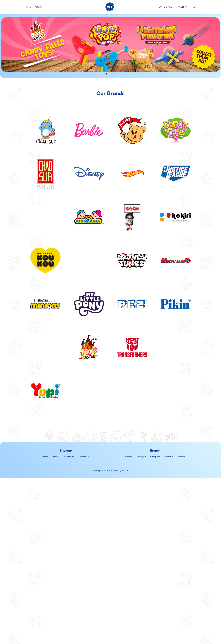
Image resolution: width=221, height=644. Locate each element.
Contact (184, 7)
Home (28, 7)
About (38, 7)
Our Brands (167, 7)
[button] (3, 44)
